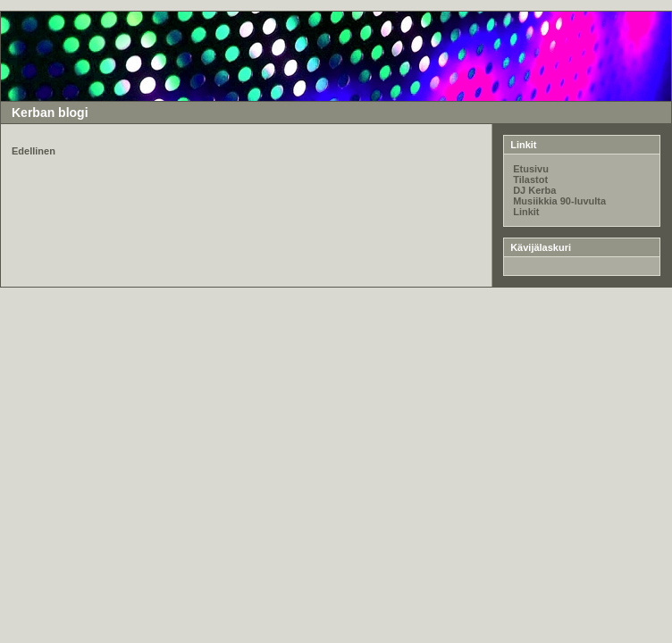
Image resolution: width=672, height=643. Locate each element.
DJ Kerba (534, 190)
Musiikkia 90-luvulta (559, 201)
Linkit (526, 212)
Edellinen (34, 151)
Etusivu (531, 169)
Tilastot (530, 180)
